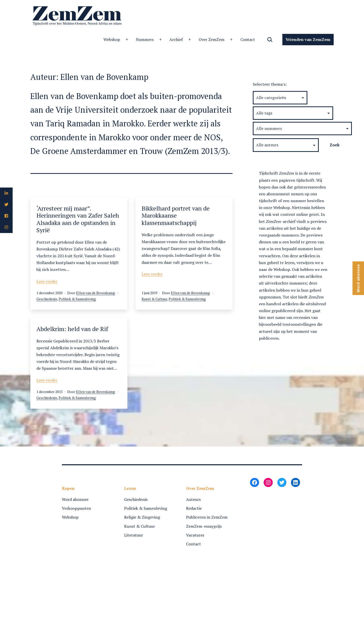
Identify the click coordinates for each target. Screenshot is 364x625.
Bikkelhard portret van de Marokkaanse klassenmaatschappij (176, 216)
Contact (248, 39)
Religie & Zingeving (142, 517)
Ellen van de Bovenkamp (96, 293)
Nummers (145, 39)
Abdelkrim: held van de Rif (72, 329)
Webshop (112, 39)
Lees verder (47, 281)
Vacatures (195, 535)
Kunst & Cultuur (154, 299)
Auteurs (193, 499)
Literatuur (134, 535)
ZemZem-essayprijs (204, 526)
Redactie (194, 508)
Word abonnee (75, 499)
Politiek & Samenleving (77, 299)
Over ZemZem (212, 39)
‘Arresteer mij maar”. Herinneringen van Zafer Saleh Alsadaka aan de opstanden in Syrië (78, 219)
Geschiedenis (47, 299)
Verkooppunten (76, 508)
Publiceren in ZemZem (207, 517)
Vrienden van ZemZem (308, 39)
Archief (176, 39)
